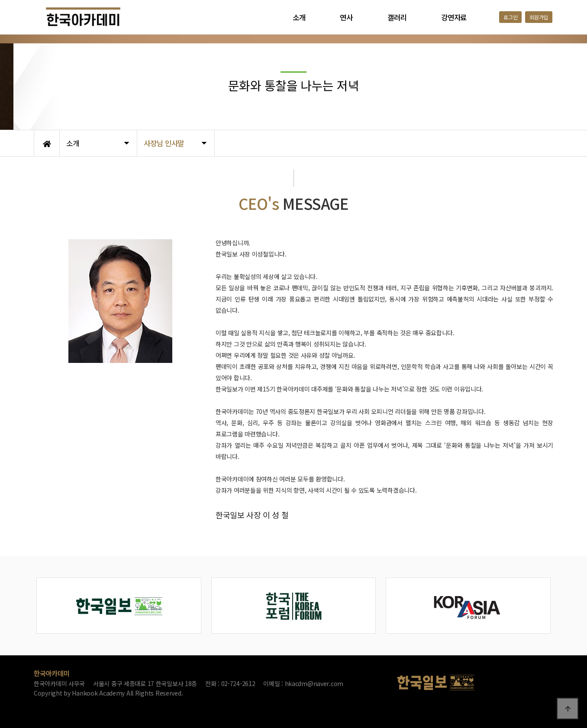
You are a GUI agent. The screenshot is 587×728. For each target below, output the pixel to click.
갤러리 (397, 17)
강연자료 (454, 17)
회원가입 (539, 17)
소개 (299, 17)
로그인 (510, 17)
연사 (346, 17)
